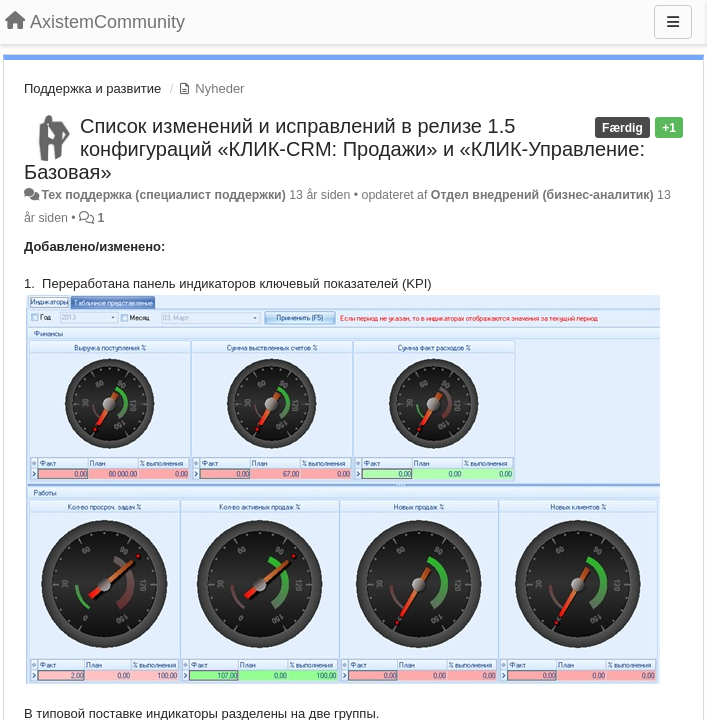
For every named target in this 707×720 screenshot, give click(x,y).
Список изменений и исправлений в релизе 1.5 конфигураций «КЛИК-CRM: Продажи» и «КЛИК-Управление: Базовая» (334, 149)
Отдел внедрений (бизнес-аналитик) (542, 195)
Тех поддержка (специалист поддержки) (163, 195)
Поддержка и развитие (92, 88)
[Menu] (673, 22)
